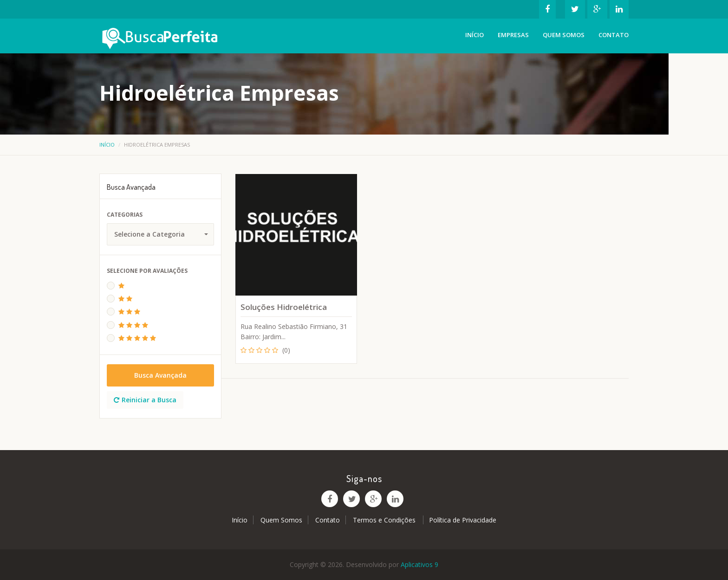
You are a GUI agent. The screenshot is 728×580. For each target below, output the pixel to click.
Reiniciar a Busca (145, 400)
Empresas (513, 35)
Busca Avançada (160, 375)
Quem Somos (564, 35)
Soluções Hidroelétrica (284, 307)
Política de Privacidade (463, 520)
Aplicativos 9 (419, 564)
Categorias (125, 215)
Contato (614, 35)
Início (474, 35)
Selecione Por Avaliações (147, 271)
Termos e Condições (385, 520)
